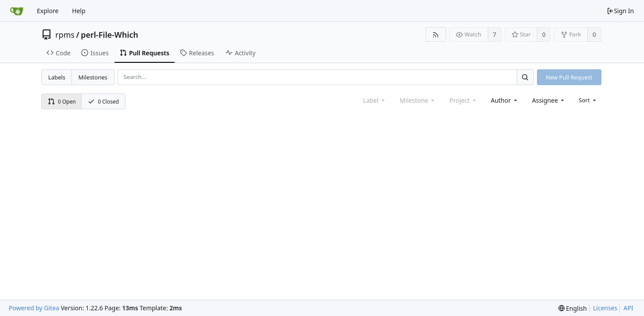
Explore (48, 11)
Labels (57, 77)
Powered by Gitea (34, 308)
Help (79, 11)
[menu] (588, 100)
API (628, 308)
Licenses (605, 308)
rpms (65, 35)
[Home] (17, 11)
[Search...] (525, 77)
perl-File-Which (109, 35)
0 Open (62, 102)
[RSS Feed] (436, 34)
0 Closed (103, 102)
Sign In (620, 11)
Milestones (93, 77)
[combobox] (505, 100)
